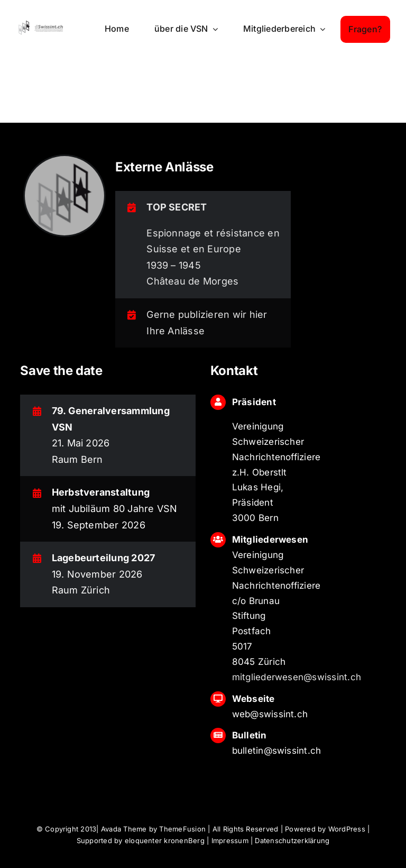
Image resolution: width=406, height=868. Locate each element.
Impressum (230, 840)
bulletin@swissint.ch (277, 751)
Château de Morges (192, 281)
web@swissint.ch (270, 714)
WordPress (347, 829)
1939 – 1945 (174, 265)
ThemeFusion (182, 829)
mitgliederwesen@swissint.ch (297, 677)
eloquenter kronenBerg (165, 840)
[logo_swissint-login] (41, 23)
